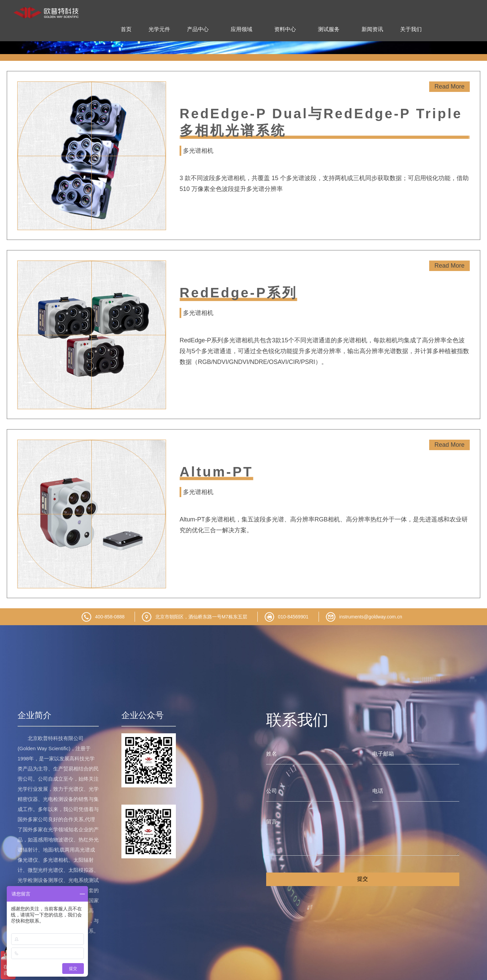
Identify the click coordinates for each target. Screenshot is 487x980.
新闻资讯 (372, 29)
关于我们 (411, 29)
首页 (126, 29)
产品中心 (198, 29)
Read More (449, 87)
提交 (363, 879)
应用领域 (241, 29)
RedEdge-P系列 (238, 293)
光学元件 (159, 29)
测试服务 (329, 29)
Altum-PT (216, 472)
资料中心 (285, 29)
